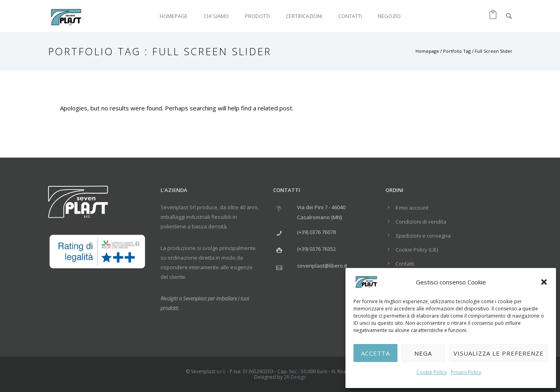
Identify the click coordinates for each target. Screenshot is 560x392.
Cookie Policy (432, 372)
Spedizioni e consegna (423, 236)
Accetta (375, 353)
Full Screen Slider (494, 51)
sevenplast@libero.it (322, 266)
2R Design (295, 377)
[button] (544, 282)
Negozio (389, 16)
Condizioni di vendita (421, 222)
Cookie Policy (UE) (417, 250)
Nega (423, 353)
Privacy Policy (466, 372)
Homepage (174, 16)
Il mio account (412, 208)
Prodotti (257, 16)
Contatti (350, 16)
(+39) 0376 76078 (316, 232)
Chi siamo (216, 16)
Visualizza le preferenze (499, 353)
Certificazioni (304, 16)
